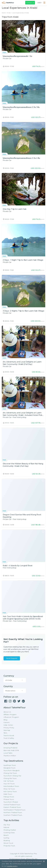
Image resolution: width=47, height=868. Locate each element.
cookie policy (12, 866)
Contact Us (30, 3)
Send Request (12, 658)
